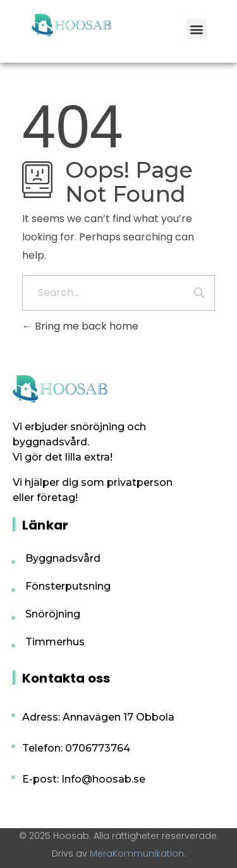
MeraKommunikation (137, 853)
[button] (196, 29)
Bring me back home (80, 326)
